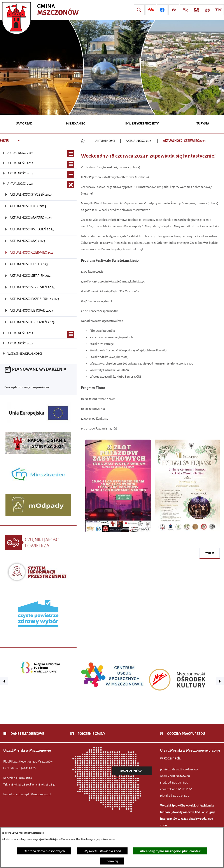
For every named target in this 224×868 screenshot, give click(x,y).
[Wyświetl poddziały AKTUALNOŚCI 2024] (71, 174)
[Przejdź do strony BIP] (151, 10)
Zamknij (112, 861)
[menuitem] (24, 124)
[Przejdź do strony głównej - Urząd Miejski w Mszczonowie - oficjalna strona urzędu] (41, 10)
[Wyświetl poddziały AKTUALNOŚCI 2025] (71, 164)
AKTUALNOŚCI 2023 (139, 141)
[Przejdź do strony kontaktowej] (185, 10)
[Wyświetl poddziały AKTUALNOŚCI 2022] (71, 334)
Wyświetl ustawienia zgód (102, 851)
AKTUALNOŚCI (105, 141)
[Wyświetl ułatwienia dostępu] (174, 10)
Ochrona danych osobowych (44, 851)
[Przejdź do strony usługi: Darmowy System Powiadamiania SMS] (207, 10)
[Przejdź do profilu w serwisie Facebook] (162, 10)
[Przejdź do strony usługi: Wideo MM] (218, 10)
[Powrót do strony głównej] (83, 141)
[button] (118, 535)
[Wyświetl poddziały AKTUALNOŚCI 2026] (71, 154)
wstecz (210, 553)
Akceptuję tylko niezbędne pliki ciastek (170, 851)
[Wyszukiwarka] (139, 10)
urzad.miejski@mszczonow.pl (32, 794)
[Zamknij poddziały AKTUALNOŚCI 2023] (71, 185)
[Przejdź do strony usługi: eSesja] (196, 10)
